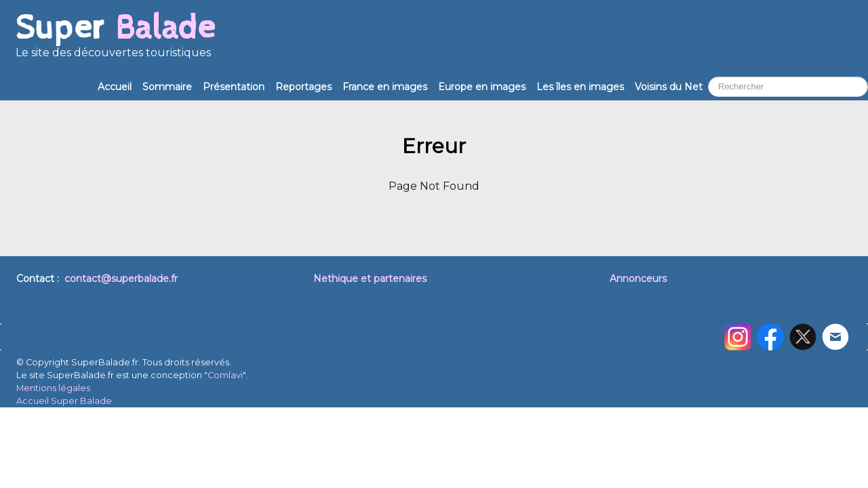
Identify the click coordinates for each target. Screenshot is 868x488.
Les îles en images (580, 87)
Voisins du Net (669, 87)
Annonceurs (638, 279)
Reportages (303, 87)
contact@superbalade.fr (121, 279)
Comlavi (225, 375)
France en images (385, 87)
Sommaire (167, 87)
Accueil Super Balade (64, 401)
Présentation (234, 87)
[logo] (115, 41)
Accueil (115, 87)
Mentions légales (53, 388)
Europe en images (482, 87)
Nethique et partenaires (370, 279)
